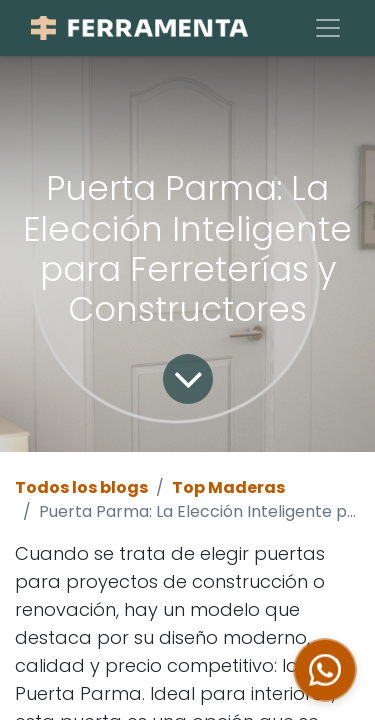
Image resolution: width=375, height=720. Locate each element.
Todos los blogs (81, 487)
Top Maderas (228, 487)
